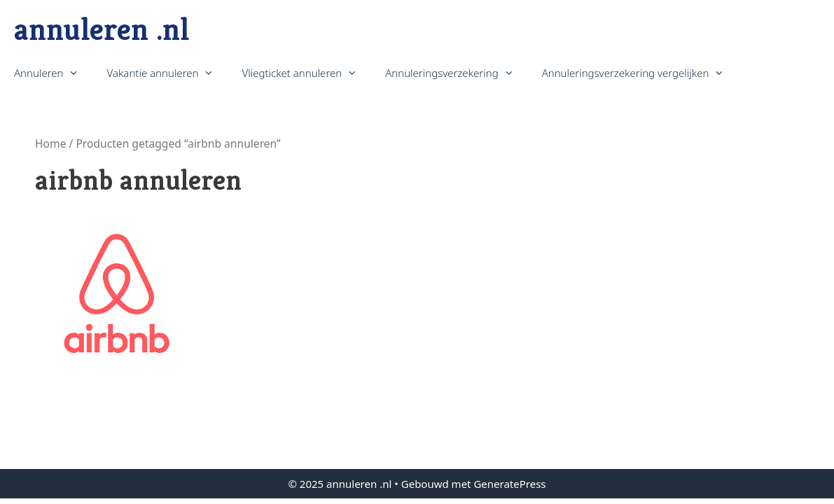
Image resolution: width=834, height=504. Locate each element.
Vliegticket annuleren (306, 73)
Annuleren (53, 73)
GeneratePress (509, 484)
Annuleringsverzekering (456, 73)
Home (50, 143)
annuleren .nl (102, 29)
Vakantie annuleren (167, 73)
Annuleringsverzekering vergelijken (640, 73)
